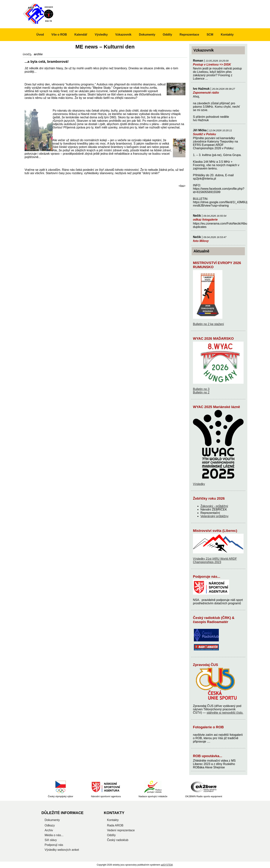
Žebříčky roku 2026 (209, 498)
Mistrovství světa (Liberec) (215, 531)
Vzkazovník (123, 35)
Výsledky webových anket (62, 850)
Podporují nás (54, 845)
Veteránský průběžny (214, 516)
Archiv (49, 830)
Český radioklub (118, 840)
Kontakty (227, 35)
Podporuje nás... (207, 577)
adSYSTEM (167, 865)
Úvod (26, 54)
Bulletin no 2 (201, 392)
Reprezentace (189, 35)
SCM (210, 35)
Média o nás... (54, 835)
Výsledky (199, 484)
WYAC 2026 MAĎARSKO (213, 338)
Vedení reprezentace (121, 830)
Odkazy (50, 825)
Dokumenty (147, 35)
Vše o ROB (59, 35)
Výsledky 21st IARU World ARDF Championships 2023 (215, 560)
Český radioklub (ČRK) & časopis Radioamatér (214, 620)
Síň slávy (51, 840)
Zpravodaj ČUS (205, 665)
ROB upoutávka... (208, 756)
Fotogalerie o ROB (208, 727)
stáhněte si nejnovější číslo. (225, 713)
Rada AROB (115, 825)
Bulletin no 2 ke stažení (208, 324)
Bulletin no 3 (201, 389)
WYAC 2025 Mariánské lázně (216, 407)
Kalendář (81, 35)
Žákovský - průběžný (214, 506)
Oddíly (167, 35)
